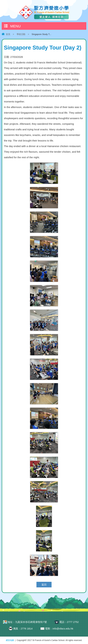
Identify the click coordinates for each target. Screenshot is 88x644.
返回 (44, 585)
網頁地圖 (10, 640)
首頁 (8, 34)
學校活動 (21, 34)
